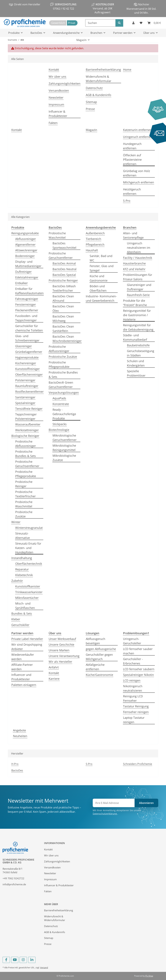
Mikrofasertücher (27, 598)
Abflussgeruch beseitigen (95, 641)
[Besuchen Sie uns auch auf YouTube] (15, 960)
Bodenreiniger (25, 256)
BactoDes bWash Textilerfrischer (64, 288)
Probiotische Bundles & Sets (26, 454)
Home (127, 70)
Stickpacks (60, 424)
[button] (133, 23)
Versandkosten (59, 90)
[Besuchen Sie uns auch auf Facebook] (6, 960)
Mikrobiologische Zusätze (64, 458)
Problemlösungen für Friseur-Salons (138, 277)
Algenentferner (25, 245)
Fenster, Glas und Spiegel (102, 268)
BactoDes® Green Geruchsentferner (61, 385)
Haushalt (92, 250)
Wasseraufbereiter (28, 424)
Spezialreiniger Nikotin (138, 675)
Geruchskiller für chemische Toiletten (29, 328)
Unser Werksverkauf (62, 639)
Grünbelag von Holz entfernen (136, 173)
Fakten (53, 123)
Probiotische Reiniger (24, 484)
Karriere (54, 679)
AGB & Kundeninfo (98, 95)
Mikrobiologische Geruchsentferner (65, 438)
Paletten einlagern (24, 685)
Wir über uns (57, 77)
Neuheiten (20, 736)
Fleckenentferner (27, 310)
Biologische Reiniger (25, 436)
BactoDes (17, 770)
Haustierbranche (134, 263)
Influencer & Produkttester (58, 114)
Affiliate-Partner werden (22, 667)
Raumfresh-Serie (138, 295)
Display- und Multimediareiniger (28, 264)
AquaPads (59, 398)
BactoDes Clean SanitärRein (63, 329)
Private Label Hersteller (27, 639)
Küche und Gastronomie (99, 278)
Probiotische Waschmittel (24, 504)
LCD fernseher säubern (139, 669)
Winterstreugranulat (29, 528)
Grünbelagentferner (29, 352)
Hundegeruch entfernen (132, 146)
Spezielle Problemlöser (136, 373)
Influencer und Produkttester (21, 677)
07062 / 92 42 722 (64, 9)
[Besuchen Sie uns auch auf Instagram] (23, 960)
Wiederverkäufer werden (23, 657)
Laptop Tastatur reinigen (134, 720)
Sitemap (91, 102)
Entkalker (21, 283)
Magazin (91, 130)
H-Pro (15, 764)
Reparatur (22, 569)
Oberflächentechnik (29, 564)
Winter (16, 522)
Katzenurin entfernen (137, 130)
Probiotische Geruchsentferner (27, 464)
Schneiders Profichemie (138, 764)
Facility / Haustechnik (138, 258)
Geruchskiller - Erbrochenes (133, 661)
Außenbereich (95, 233)
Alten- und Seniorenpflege (133, 235)
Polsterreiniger (25, 380)
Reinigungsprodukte (25, 233)
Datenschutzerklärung (105, 814)
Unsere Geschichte (61, 645)
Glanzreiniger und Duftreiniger (139, 287)
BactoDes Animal (64, 263)
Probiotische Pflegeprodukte (26, 474)
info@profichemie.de (14, 884)
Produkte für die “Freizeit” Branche (135, 303)
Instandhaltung (22, 558)
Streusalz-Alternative (23, 536)
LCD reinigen (132, 680)
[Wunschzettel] (141, 23)
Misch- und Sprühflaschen (25, 606)
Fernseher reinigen (136, 712)
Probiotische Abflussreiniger (26, 444)
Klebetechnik (24, 575)
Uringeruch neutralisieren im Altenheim (139, 248)
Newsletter (56, 97)
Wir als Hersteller (60, 662)
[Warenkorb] (154, 23)
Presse (90, 109)
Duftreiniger (23, 272)
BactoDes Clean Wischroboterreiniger (67, 339)
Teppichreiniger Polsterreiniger (26, 416)
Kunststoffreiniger (27, 369)
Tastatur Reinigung (136, 706)
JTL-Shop (149, 976)
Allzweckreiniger (26, 250)
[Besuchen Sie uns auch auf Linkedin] (32, 960)
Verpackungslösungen (64, 393)
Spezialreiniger (25, 403)
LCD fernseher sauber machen (138, 651)
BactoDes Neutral (65, 269)
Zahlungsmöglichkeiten (65, 84)
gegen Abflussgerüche (101, 649)
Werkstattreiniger (27, 430)
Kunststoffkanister (28, 586)
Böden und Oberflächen (98, 288)
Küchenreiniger (26, 363)
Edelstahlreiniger (27, 277)
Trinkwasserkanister (29, 592)
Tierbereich (93, 239)
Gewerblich (58, 23)
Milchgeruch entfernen (139, 182)
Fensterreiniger (26, 304)
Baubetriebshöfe (138, 345)
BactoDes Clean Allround (63, 298)
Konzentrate (61, 404)
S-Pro (127, 201)
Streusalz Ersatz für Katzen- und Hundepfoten (28, 548)
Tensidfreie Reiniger (29, 409)
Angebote (19, 730)
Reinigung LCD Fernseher (133, 698)
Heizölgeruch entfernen (132, 191)
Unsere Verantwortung (64, 656)
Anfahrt (54, 667)
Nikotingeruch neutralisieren (133, 688)
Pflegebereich (95, 245)
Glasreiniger (24, 346)
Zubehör (17, 581)
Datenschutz (94, 88)
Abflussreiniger (26, 239)
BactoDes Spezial (64, 275)
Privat (72, 23)
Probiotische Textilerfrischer (25, 494)
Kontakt (54, 70)
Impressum (56, 104)
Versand (44, 967)
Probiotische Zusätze (24, 514)
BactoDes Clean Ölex (63, 308)
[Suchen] (100, 23)
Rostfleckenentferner (29, 392)
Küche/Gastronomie (99, 675)
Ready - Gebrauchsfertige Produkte (64, 414)
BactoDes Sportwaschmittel (64, 245)
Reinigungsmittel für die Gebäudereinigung (138, 327)
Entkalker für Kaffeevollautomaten (29, 291)
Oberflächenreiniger (29, 374)
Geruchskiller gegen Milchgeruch (99, 657)
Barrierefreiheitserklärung (103, 70)
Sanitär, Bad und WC (101, 258)
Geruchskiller (20, 625)
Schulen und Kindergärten (136, 363)
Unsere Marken (59, 650)
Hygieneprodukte (27, 357)
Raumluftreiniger (27, 386)
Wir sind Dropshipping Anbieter (27, 647)
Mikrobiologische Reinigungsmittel (64, 448)
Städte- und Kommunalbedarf (135, 337)
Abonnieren (146, 803)
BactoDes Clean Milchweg (63, 319)
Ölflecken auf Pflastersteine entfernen (132, 160)
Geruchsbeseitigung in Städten (141, 353)
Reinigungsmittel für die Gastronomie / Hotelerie (137, 315)
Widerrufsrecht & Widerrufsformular (98, 79)
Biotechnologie (59, 430)
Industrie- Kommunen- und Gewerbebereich (101, 298)
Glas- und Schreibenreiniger (27, 338)
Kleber (16, 619)
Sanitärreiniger (25, 397)
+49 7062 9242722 (13, 878)
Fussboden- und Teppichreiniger (26, 318)
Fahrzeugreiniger (27, 299)
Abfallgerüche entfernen (95, 667)
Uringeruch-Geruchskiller (132, 641)
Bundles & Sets (22, 613)
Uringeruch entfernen (138, 137)
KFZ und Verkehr (134, 269)
